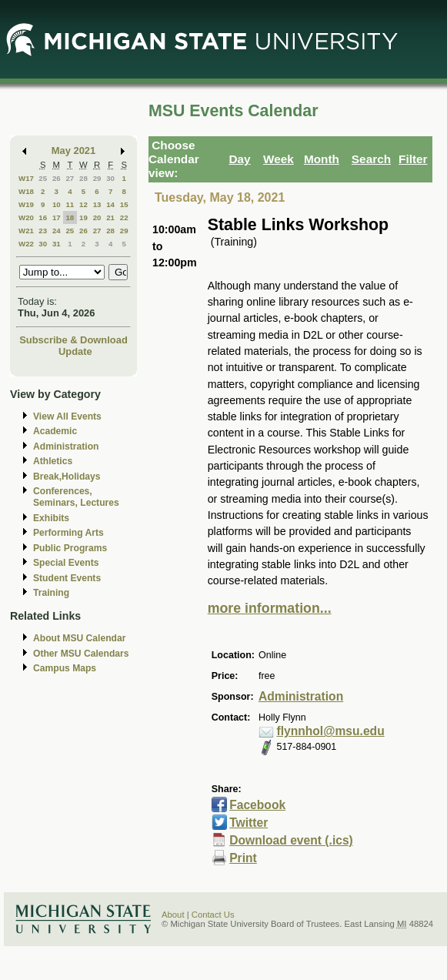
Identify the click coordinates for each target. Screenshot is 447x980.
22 (124, 217)
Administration (66, 447)
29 (97, 178)
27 (70, 178)
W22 (26, 244)
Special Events (66, 563)
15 (124, 204)
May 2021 (73, 151)
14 (110, 204)
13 (97, 204)
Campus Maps (65, 668)
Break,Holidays (67, 477)
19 (83, 217)
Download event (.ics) (291, 840)
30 (110, 178)
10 (57, 204)
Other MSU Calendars (81, 654)
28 (83, 178)
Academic (55, 431)
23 (43, 231)
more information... (270, 608)
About (173, 915)
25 (43, 178)
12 (83, 204)
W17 (26, 178)
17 (57, 217)
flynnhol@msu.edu (330, 731)
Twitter (249, 823)
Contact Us (213, 915)
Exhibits (51, 518)
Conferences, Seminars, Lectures (76, 497)
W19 (26, 204)
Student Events (67, 578)
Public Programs (70, 548)
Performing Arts (68, 533)
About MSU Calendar (79, 638)
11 (70, 204)
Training (51, 593)
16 (43, 217)
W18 (26, 191)
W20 (26, 217)
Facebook (257, 805)
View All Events (67, 416)
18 (70, 217)
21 (110, 217)
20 (97, 217)
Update (75, 351)
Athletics (53, 461)
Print (243, 858)
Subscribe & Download (73, 340)
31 (57, 244)
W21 (26, 231)
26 (57, 178)
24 (57, 231)
